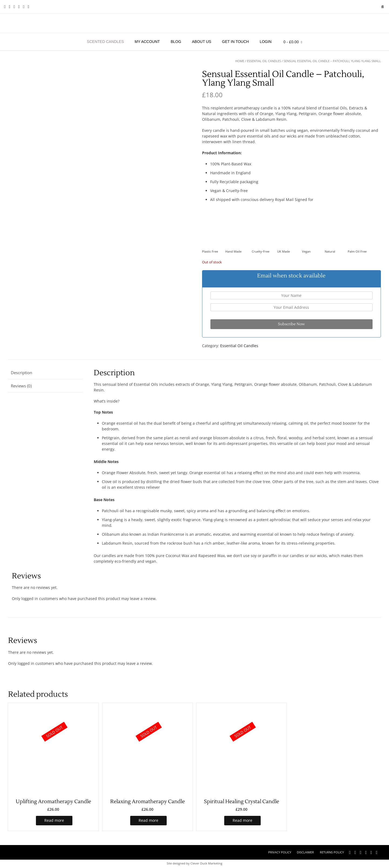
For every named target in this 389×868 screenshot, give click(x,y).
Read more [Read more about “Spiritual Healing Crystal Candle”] (242, 820)
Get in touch (236, 42)
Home (240, 61)
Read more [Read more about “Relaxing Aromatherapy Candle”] (148, 820)
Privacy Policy (280, 852)
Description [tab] (21, 373)
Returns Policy (332, 852)
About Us (202, 42)
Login (266, 42)
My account (147, 42)
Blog (176, 42)
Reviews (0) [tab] (21, 386)
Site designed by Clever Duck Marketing (194, 863)
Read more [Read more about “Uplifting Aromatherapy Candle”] (54, 820)
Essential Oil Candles (264, 61)
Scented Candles (105, 42)
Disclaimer (305, 852)
